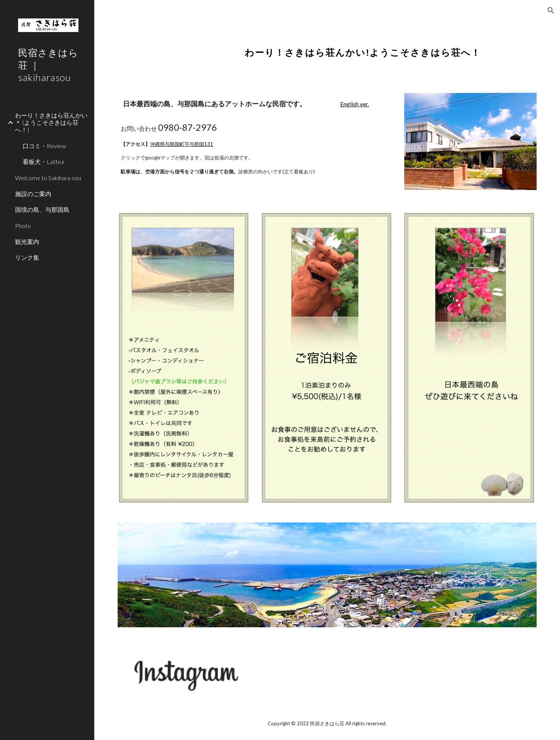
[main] (363, 47)
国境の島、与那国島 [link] (42, 209)
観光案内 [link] (27, 241)
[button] (551, 11)
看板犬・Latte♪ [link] (43, 162)
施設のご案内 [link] (33, 194)
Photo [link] (23, 226)
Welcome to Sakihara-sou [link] (48, 178)
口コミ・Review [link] (44, 146)
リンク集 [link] (27, 257)
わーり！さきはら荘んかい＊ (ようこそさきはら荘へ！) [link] (51, 123)
